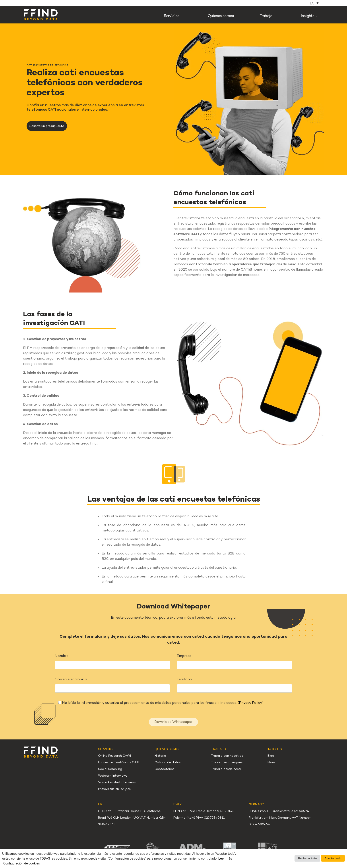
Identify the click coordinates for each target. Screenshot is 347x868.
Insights (307, 16)
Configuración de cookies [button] (22, 863)
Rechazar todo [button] (307, 858)
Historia (160, 756)
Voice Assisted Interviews (117, 782)
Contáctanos (165, 769)
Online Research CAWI (114, 756)
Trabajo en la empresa (228, 763)
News (271, 763)
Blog (271, 756)
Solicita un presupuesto (47, 126)
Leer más (225, 858)
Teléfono (184, 680)
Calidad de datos (168, 763)
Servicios (172, 16)
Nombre (62, 656)
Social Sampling (110, 769)
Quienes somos (221, 16)
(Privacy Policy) (251, 703)
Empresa (184, 656)
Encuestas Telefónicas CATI (119, 763)
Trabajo (266, 16)
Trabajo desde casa (226, 769)
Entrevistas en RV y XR (115, 789)
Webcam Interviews (113, 776)
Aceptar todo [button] (333, 858)
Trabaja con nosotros (227, 756)
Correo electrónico (71, 680)
